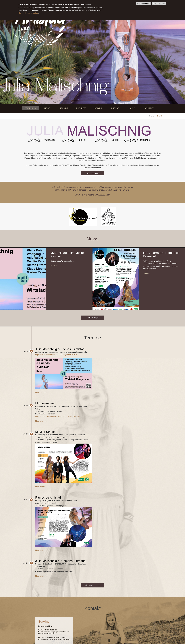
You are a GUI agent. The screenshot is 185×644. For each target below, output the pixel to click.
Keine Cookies (159, 4)
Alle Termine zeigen (92, 585)
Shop (132, 108)
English (160, 116)
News (47, 108)
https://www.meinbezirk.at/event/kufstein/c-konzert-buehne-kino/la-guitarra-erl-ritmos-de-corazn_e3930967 (161, 266)
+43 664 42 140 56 (50, 630)
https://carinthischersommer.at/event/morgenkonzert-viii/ (57, 416)
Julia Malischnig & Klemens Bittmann (60, 561)
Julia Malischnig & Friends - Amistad (60, 349)
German (151, 116)
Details (54, 266)
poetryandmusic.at (48, 634)
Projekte (81, 108)
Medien (98, 108)
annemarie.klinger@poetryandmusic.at (56, 632)
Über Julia (30, 108)
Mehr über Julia (92, 173)
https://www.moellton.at (66, 261)
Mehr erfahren (41, 392)
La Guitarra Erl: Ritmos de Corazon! (161, 255)
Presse (115, 108)
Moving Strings (45, 432)
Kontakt (149, 108)
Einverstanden (143, 4)
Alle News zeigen (92, 318)
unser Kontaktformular (57, 637)
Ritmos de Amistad (48, 497)
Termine (64, 108)
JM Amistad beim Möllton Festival (68, 255)
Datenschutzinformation (28, 13)
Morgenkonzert (45, 403)
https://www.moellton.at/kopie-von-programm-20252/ (56, 355)
